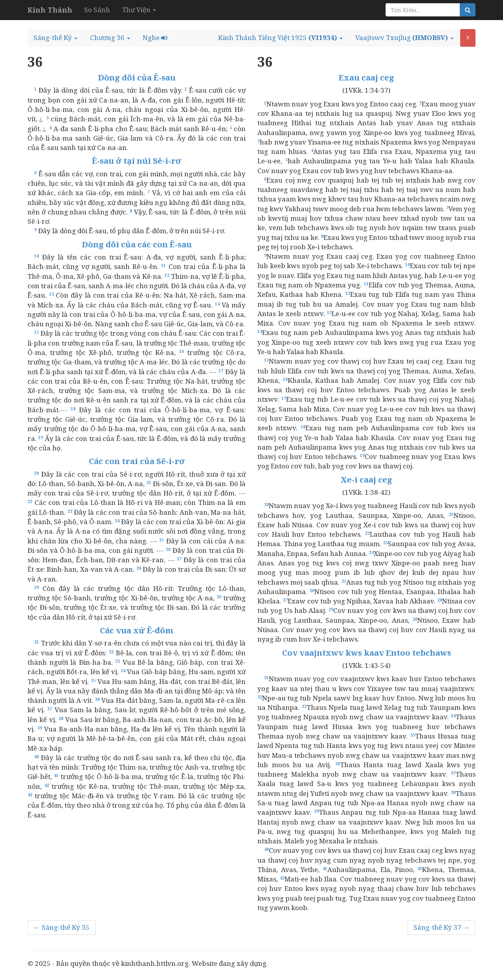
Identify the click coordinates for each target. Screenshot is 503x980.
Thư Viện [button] (139, 10)
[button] (55, 38)
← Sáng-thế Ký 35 (61, 927)
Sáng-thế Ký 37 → (442, 927)
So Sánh (97, 10)
